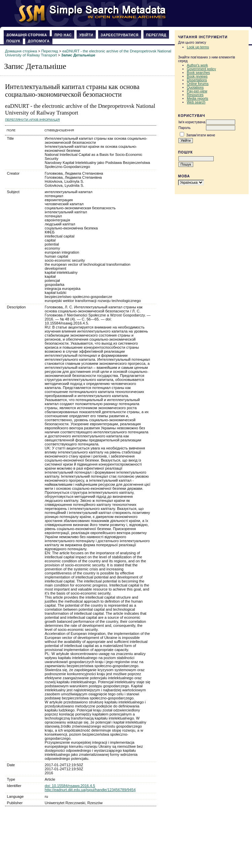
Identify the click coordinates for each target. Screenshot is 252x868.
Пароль (184, 128)
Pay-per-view (197, 91)
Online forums (198, 84)
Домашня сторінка (27, 35)
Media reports (198, 99)
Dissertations (197, 80)
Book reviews (197, 76)
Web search (196, 102)
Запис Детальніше (78, 55)
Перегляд (156, 35)
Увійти (86, 35)
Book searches (198, 73)
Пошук (13, 41)
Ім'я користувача (192, 122)
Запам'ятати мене (201, 135)
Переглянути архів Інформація (32, 119)
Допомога (39, 41)
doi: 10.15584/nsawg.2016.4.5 (70, 786)
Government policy (201, 69)
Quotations (195, 88)
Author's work (197, 65)
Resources (195, 95)
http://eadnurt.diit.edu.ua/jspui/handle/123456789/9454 (90, 790)
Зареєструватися (120, 35)
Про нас (63, 35)
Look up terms (198, 47)
